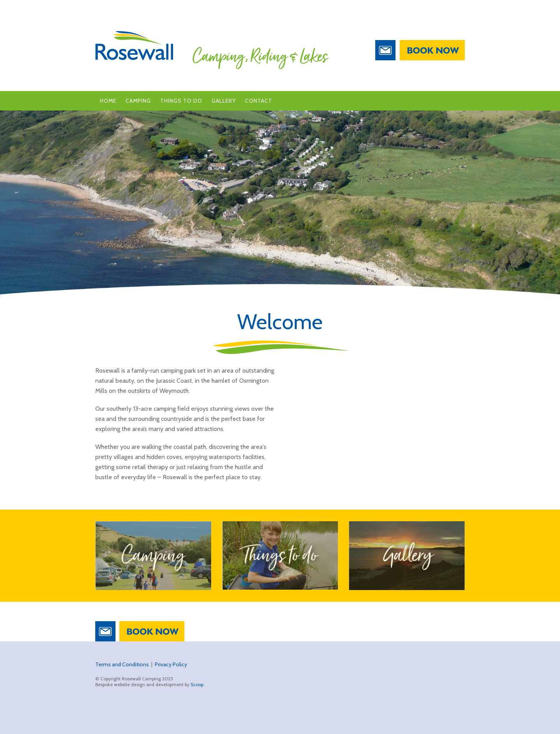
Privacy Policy (171, 664)
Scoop (197, 684)
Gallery (224, 101)
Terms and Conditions (122, 664)
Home (108, 101)
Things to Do (181, 101)
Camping (138, 101)
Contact (259, 101)
